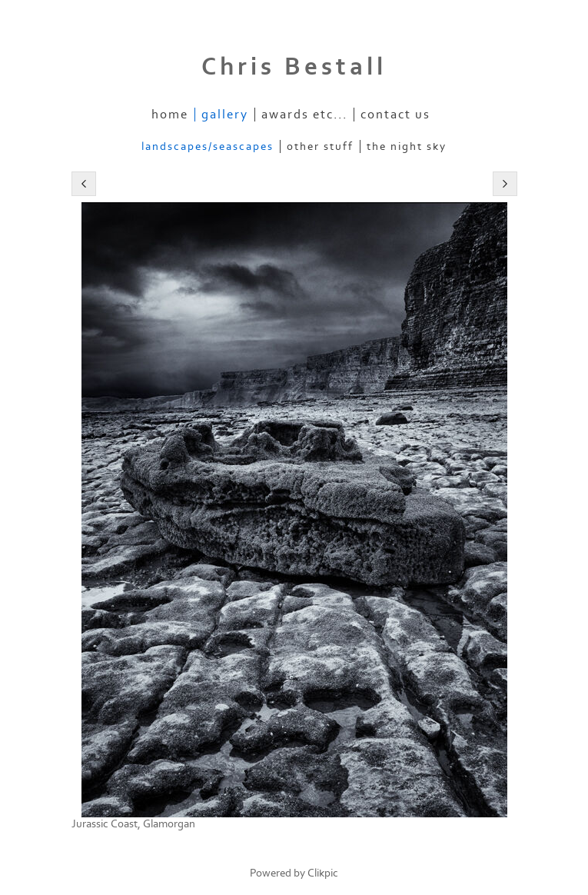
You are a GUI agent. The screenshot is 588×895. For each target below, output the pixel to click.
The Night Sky (407, 146)
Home (170, 115)
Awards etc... (304, 115)
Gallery (225, 115)
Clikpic (323, 873)
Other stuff (320, 146)
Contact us (395, 115)
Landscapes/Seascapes (208, 146)
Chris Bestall (294, 67)
